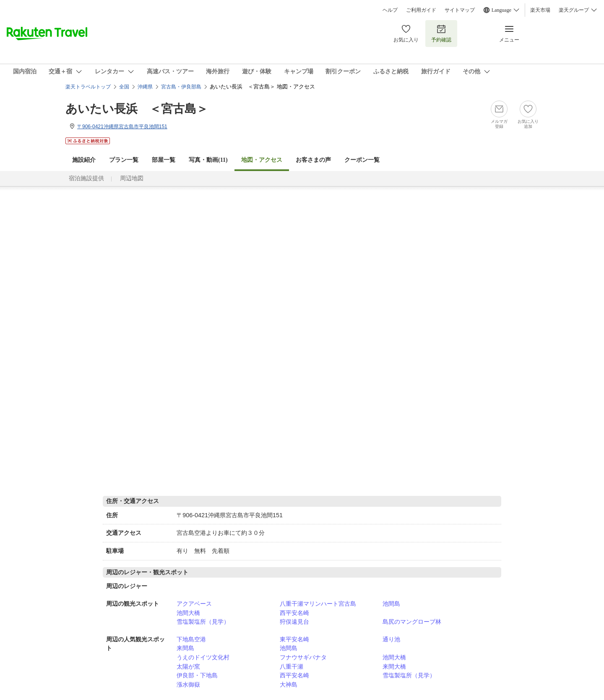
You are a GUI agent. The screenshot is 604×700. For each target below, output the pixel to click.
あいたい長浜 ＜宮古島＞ (137, 109)
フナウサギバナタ (303, 657)
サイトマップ (460, 10)
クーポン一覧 (362, 160)
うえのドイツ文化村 (203, 657)
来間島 (185, 648)
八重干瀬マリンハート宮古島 (318, 604)
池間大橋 (188, 613)
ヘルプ (390, 10)
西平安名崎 (294, 613)
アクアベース (194, 604)
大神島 (289, 684)
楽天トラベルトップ (88, 87)
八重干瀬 (292, 666)
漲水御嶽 (188, 684)
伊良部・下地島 (197, 675)
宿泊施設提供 (86, 178)
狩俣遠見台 (294, 622)
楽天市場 (540, 10)
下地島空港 (191, 639)
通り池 (391, 639)
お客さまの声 (313, 160)
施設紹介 (84, 160)
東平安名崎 (294, 639)
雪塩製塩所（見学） (203, 622)
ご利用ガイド (421, 10)
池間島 (391, 604)
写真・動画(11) (208, 160)
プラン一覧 (124, 160)
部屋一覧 (164, 160)
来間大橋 (394, 666)
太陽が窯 (188, 666)
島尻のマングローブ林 (412, 622)
